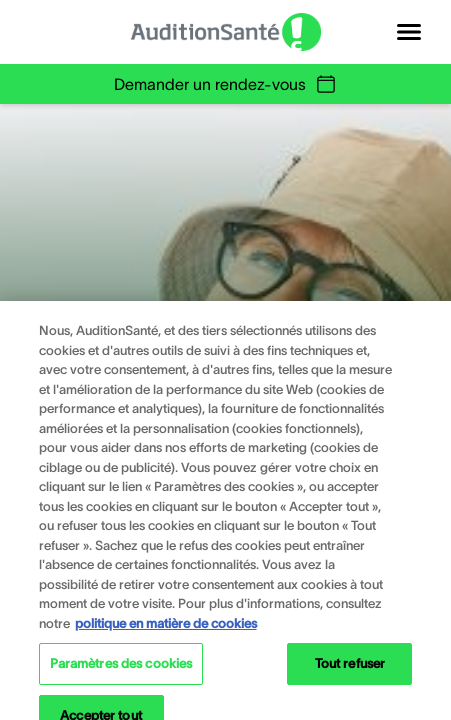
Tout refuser (350, 670)
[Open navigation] (409, 32)
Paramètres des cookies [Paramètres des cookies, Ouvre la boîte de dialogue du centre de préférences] (121, 670)
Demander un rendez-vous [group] (226, 84)
